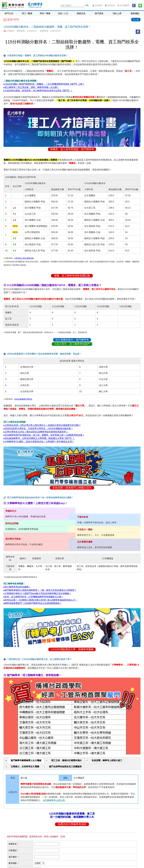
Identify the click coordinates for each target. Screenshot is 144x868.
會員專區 (97, 6)
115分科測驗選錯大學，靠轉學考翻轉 (72, 649)
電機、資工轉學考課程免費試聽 (72, 276)
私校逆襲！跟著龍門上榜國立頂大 (72, 488)
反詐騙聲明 (123, 6)
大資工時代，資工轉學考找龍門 (72, 344)
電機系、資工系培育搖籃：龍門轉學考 (72, 149)
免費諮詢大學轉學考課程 (72, 824)
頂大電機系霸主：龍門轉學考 (72, 340)
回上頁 (136, 20)
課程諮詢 (110, 6)
